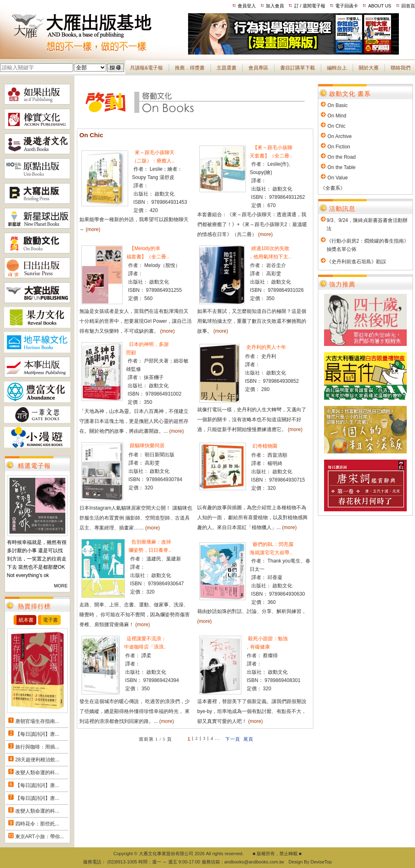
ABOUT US (380, 6)
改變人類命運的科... (37, 773)
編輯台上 (337, 68)
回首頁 (408, 6)
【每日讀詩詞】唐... (37, 734)
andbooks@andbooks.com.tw (254, 862)
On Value (337, 178)
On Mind (337, 116)
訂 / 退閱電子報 (310, 6)
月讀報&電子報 (146, 68)
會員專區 (258, 68)
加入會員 (275, 6)
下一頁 (233, 739)
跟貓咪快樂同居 (147, 446)
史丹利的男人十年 (266, 347)
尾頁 (248, 739)
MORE (61, 586)
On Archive (340, 136)
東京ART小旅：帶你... (40, 837)
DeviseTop (321, 862)
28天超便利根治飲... (37, 760)
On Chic (336, 126)
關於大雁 (369, 68)
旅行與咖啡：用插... (37, 747)
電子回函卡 (347, 6)
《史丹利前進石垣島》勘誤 (356, 262)
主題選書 (227, 68)
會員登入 (247, 6)
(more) (93, 229)
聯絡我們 (401, 68)
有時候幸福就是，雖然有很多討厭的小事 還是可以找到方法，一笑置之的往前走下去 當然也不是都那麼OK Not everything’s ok (37, 559)
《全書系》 (333, 188)
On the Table (341, 167)
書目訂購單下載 (298, 68)
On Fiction (339, 147)
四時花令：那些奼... (37, 824)
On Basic (337, 105)
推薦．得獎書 (190, 68)
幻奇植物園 (264, 446)
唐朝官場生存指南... (37, 721)
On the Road (341, 157)
